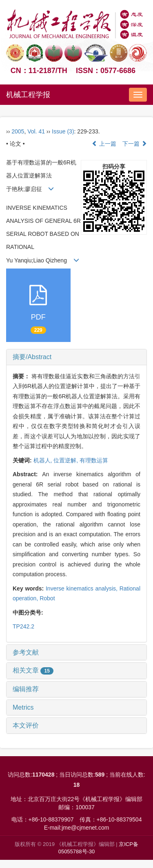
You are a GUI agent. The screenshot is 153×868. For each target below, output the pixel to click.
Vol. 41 (36, 131)
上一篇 (104, 144)
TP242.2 (23, 626)
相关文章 (33, 670)
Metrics (23, 707)
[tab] (76, 357)
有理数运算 (94, 460)
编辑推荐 (26, 689)
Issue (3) (63, 131)
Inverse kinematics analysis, (83, 588)
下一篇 (135, 144)
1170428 (43, 775)
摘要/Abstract (32, 357)
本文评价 (26, 725)
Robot (47, 598)
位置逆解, (67, 460)
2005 (18, 131)
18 (77, 785)
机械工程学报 (28, 95)
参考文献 (26, 652)
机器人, (44, 460)
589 (100, 775)
